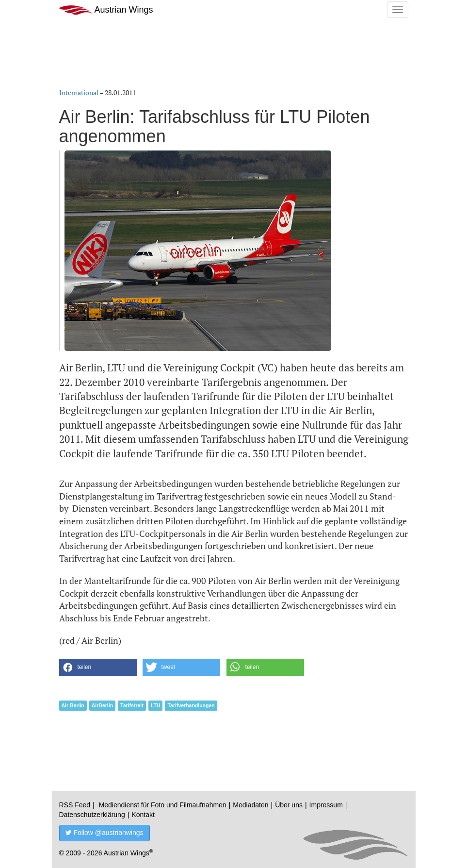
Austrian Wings (106, 10)
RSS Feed (75, 805)
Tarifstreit (132, 705)
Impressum (326, 805)
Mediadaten (250, 805)
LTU (156, 705)
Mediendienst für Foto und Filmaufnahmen (163, 805)
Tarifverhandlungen (191, 705)
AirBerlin (102, 705)
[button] (98, 667)
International (79, 92)
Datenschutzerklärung (92, 815)
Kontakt (143, 815)
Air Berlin (73, 705)
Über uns (289, 805)
